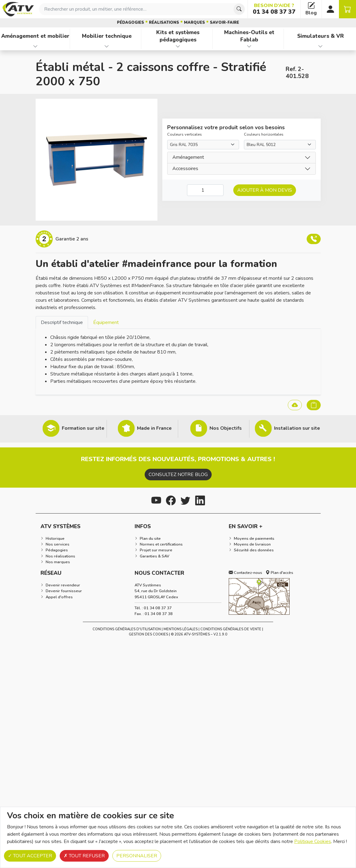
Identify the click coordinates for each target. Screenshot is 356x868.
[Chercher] (239, 9)
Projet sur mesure (156, 550)
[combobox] (142, 9)
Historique (55, 539)
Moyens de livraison (252, 544)
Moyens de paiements (254, 539)
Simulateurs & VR (321, 36)
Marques (194, 23)
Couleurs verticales (185, 134)
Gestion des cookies (148, 634)
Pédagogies (130, 23)
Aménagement (188, 157)
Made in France (154, 428)
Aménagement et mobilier (35, 36)
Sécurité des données (254, 550)
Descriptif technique (62, 322)
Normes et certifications (161, 544)
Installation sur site (297, 428)
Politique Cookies (313, 841)
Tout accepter (30, 856)
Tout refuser (84, 856)
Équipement (106, 322)
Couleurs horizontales (264, 134)
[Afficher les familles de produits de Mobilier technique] (107, 46)
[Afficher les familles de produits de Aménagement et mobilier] (35, 46)
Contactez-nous (245, 573)
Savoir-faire (224, 23)
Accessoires (185, 169)
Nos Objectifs (226, 428)
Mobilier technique (107, 36)
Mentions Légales (181, 629)
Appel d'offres (59, 597)
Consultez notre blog (178, 475)
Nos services (58, 544)
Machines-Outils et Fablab (249, 36)
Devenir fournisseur (64, 591)
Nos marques (58, 562)
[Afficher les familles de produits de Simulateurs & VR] (321, 46)
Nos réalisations (60, 556)
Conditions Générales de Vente (231, 629)
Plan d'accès (279, 573)
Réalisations (164, 23)
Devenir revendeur (63, 585)
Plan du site (150, 539)
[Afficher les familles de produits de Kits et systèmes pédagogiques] (178, 46)
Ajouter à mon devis (265, 190)
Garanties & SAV (155, 556)
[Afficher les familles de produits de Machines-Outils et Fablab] (249, 46)
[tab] (62, 322)
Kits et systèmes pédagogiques (178, 36)
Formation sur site (83, 428)
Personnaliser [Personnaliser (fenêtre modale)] (137, 856)
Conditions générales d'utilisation (127, 629)
